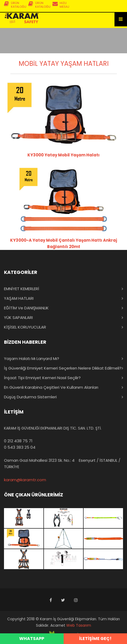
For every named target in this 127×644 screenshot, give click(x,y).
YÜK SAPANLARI (18, 317)
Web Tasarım (79, 625)
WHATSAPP (32, 639)
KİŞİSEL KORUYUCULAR (25, 327)
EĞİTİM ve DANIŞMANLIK (26, 308)
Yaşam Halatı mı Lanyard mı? (32, 359)
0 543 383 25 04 (20, 447)
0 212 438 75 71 (18, 441)
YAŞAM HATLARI (19, 298)
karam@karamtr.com (25, 480)
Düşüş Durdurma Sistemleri (30, 397)
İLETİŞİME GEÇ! (95, 639)
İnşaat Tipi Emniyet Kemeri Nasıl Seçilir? (42, 378)
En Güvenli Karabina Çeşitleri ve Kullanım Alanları (51, 387)
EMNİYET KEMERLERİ (22, 289)
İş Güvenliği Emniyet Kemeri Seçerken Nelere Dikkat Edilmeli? (63, 368)
